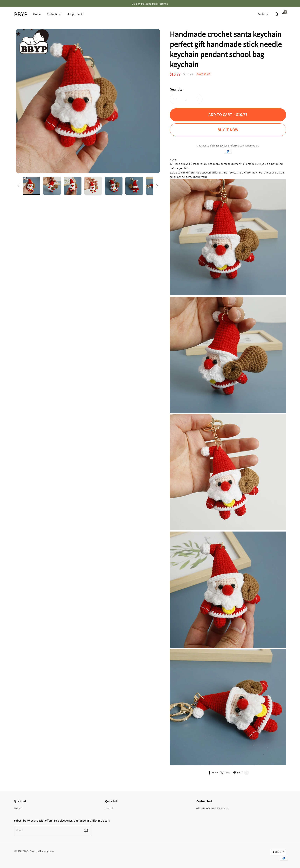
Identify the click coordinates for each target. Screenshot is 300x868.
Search (18, 808)
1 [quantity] (186, 99)
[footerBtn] (86, 830)
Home (37, 14)
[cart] (283, 14)
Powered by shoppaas (42, 851)
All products (76, 14)
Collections (54, 14)
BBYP (21, 14)
